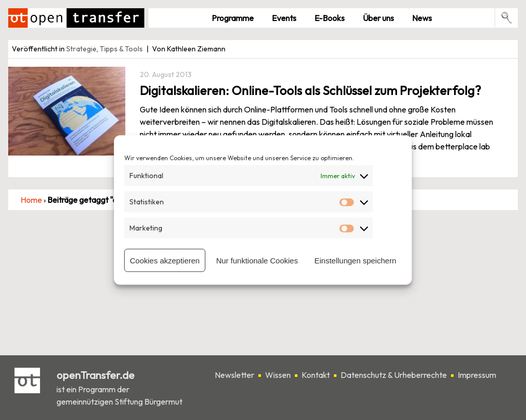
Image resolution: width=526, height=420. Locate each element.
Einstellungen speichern (355, 260)
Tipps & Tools (121, 49)
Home (31, 200)
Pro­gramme (233, 18)
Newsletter (234, 375)
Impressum (477, 375)
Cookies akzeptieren (165, 260)
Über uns (378, 18)
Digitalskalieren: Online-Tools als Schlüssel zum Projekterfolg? (310, 90)
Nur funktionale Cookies (257, 260)
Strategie (81, 49)
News (422, 18)
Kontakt (316, 375)
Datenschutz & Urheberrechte (394, 375)
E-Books (330, 18)
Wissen (278, 375)
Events (284, 18)
